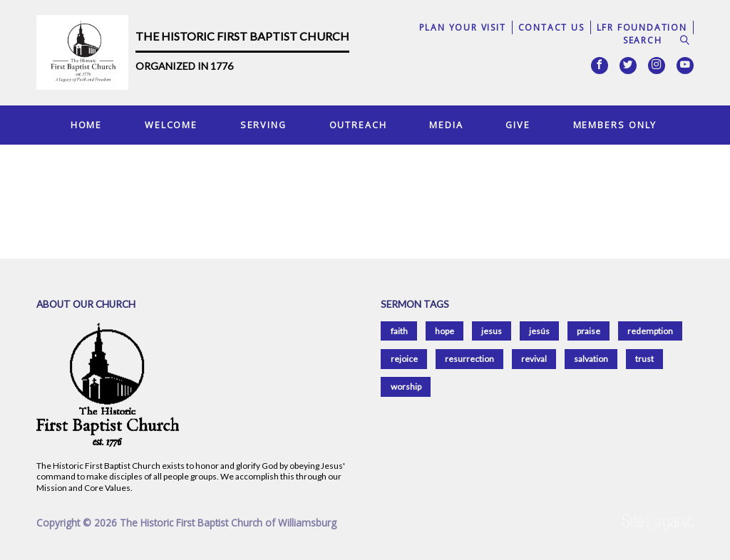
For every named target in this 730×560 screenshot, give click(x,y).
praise (588, 331)
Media (446, 125)
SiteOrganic (658, 522)
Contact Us (551, 27)
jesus (492, 331)
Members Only (615, 125)
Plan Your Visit (463, 27)
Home (87, 125)
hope (444, 331)
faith (399, 331)
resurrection (469, 359)
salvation (591, 359)
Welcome (171, 125)
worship (406, 387)
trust (644, 359)
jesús (539, 331)
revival (534, 359)
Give (518, 125)
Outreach (358, 125)
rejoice (404, 359)
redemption (650, 331)
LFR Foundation (642, 27)
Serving (263, 125)
